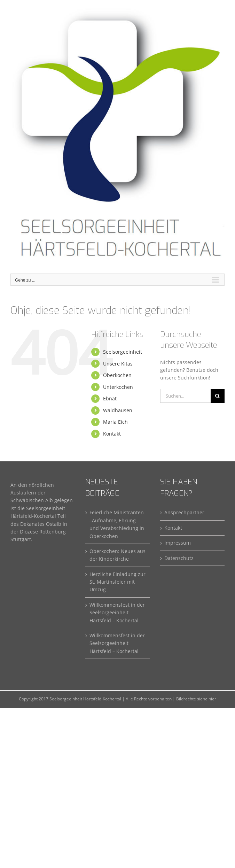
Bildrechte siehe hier (196, 699)
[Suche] (218, 396)
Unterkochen (118, 387)
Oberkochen (117, 375)
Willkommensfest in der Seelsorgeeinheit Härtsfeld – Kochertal (117, 613)
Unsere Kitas (118, 364)
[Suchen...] (185, 396)
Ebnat (110, 398)
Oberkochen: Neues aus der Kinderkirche (117, 555)
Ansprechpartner (184, 512)
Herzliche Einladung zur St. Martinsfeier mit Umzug (117, 582)
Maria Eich (115, 422)
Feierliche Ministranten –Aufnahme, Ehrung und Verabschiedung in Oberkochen (117, 524)
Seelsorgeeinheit (123, 352)
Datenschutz (179, 558)
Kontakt (112, 434)
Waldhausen (118, 410)
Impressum (178, 543)
